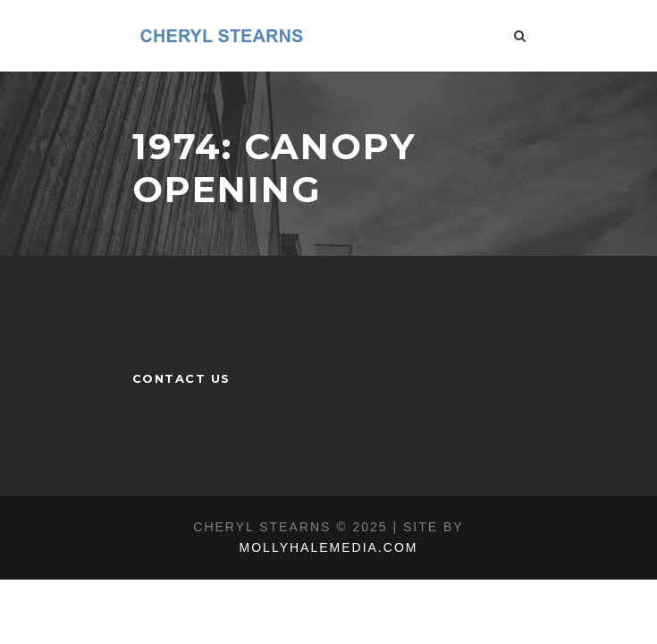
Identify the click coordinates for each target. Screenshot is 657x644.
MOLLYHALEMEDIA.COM (329, 547)
